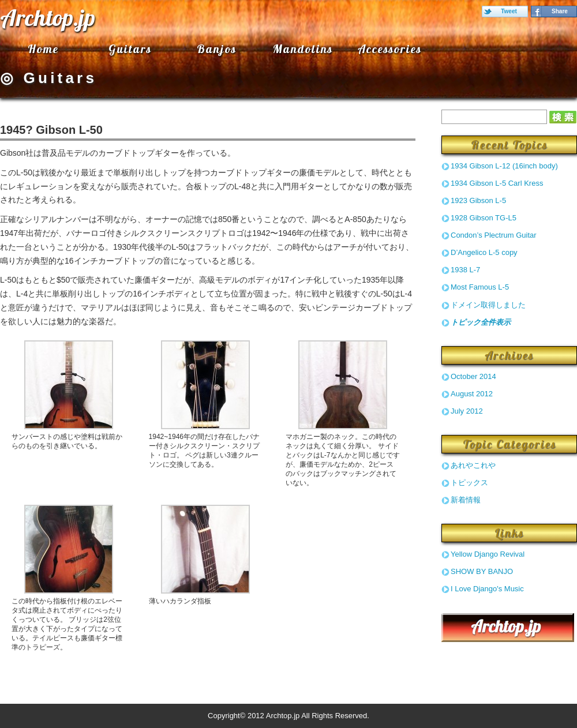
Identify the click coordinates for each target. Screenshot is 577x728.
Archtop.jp (48, 17)
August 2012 (472, 394)
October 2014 (473, 376)
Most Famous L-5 (480, 287)
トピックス (469, 483)
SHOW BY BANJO (482, 571)
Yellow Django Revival (488, 554)
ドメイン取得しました (488, 305)
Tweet (509, 11)
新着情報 (466, 500)
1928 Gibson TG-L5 (484, 218)
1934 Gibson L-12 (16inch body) (504, 166)
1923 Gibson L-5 (478, 200)
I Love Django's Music (487, 589)
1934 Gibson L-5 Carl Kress (497, 183)
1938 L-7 (465, 270)
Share (560, 11)
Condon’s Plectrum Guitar (494, 235)
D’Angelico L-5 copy (484, 252)
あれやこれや (473, 465)
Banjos (217, 49)
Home (43, 49)
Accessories (390, 49)
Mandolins (303, 49)
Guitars (130, 49)
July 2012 (467, 411)
